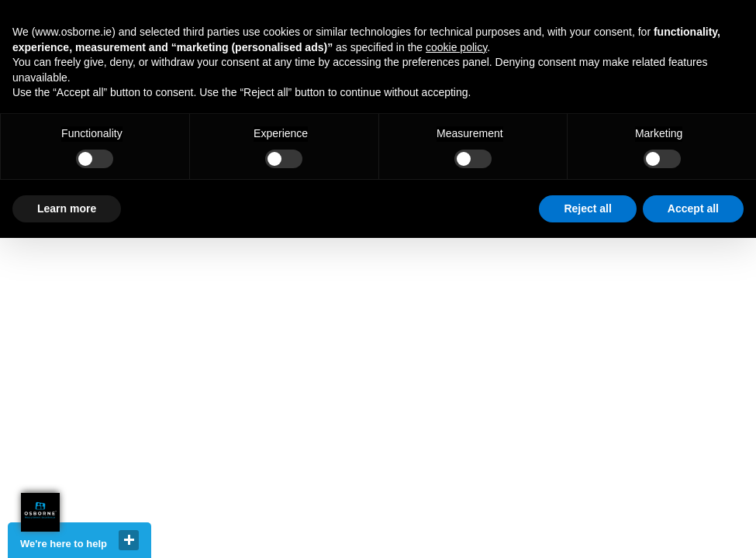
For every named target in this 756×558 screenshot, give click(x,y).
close (129, 540)
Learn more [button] (67, 208)
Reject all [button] (587, 208)
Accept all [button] (693, 208)
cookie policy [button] (456, 47)
